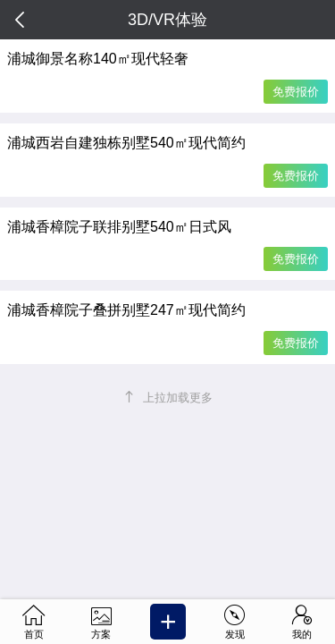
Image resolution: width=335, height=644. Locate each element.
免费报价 (296, 92)
